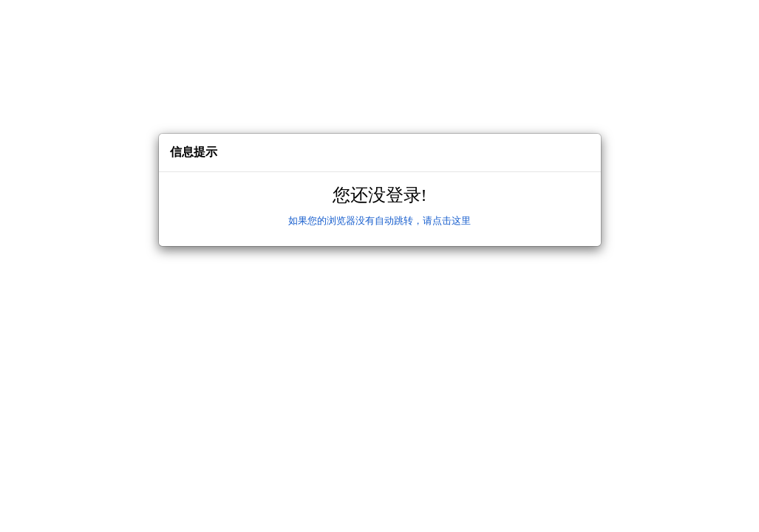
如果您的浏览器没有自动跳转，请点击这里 (379, 221)
